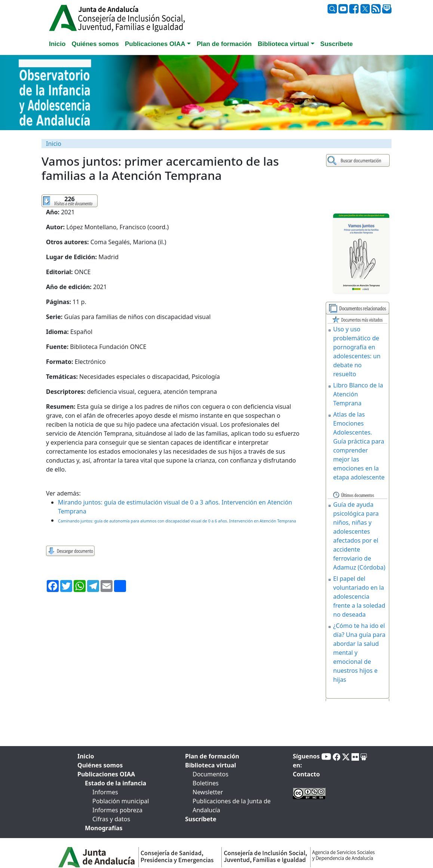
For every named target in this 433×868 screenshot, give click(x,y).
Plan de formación (212, 756)
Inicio (54, 144)
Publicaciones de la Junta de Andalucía (232, 806)
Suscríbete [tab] (337, 44)
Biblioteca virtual (211, 765)
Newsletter (208, 792)
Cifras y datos (111, 819)
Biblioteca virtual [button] (283, 44)
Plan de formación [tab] (224, 44)
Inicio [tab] (57, 44)
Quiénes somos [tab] (95, 44)
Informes (105, 792)
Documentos (211, 774)
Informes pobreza (117, 810)
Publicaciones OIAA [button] (155, 44)
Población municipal (121, 801)
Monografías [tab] (104, 828)
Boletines (206, 783)
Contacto (306, 774)
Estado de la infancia (116, 783)
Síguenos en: (306, 761)
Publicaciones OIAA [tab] (106, 774)
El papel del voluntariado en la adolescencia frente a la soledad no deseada (359, 596)
